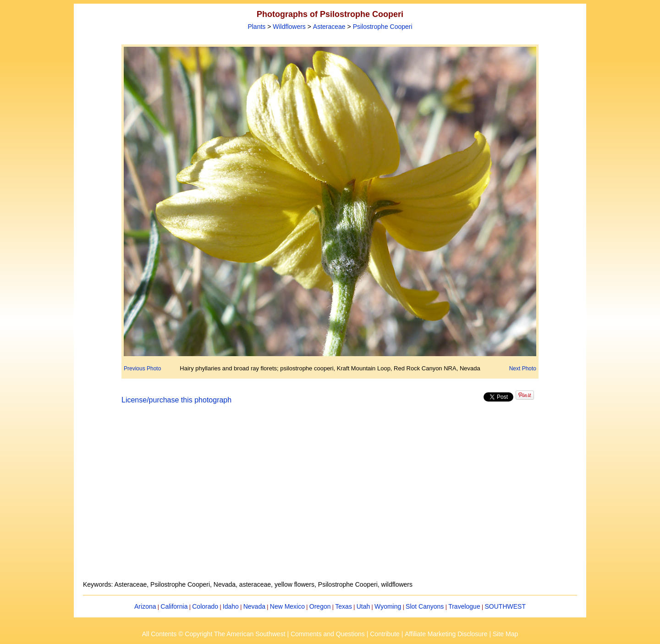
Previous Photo (142, 369)
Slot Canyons (425, 606)
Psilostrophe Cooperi (383, 27)
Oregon (320, 606)
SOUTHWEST (505, 606)
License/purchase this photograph (176, 400)
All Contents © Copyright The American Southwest (214, 634)
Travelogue (464, 606)
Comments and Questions (328, 634)
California (174, 606)
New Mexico (287, 606)
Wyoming (388, 606)
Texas (344, 606)
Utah (363, 606)
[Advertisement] (330, 498)
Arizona (145, 606)
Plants (256, 27)
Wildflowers (289, 27)
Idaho (231, 606)
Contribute (385, 634)
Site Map (505, 634)
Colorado (205, 606)
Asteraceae (329, 27)
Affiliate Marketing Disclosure (446, 634)
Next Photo (523, 369)
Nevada (254, 606)
